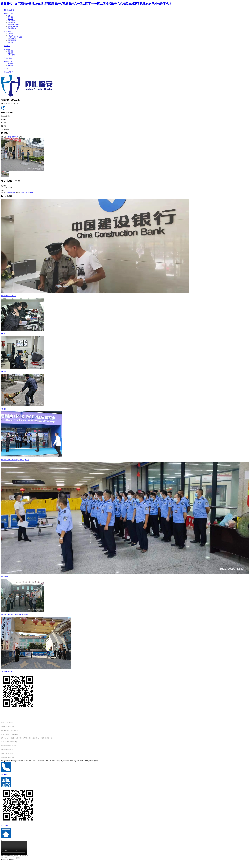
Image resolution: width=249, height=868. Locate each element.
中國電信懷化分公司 (28, 192)
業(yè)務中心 (4, 750)
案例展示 (15, 137)
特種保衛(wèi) (11, 192)
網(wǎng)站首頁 (5, 742)
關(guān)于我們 (5, 746)
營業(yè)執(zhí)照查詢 (92, 761)
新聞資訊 (3, 757)
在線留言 (10, 750)
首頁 (10, 137)
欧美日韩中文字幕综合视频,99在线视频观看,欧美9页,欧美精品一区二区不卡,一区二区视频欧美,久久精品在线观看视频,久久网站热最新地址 (86, 4)
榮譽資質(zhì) (13, 742)
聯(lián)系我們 (10, 753)
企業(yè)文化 (13, 746)
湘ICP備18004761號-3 (52, 761)
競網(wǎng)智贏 (74, 761)
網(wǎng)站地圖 (10, 757)
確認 (18, 858)
